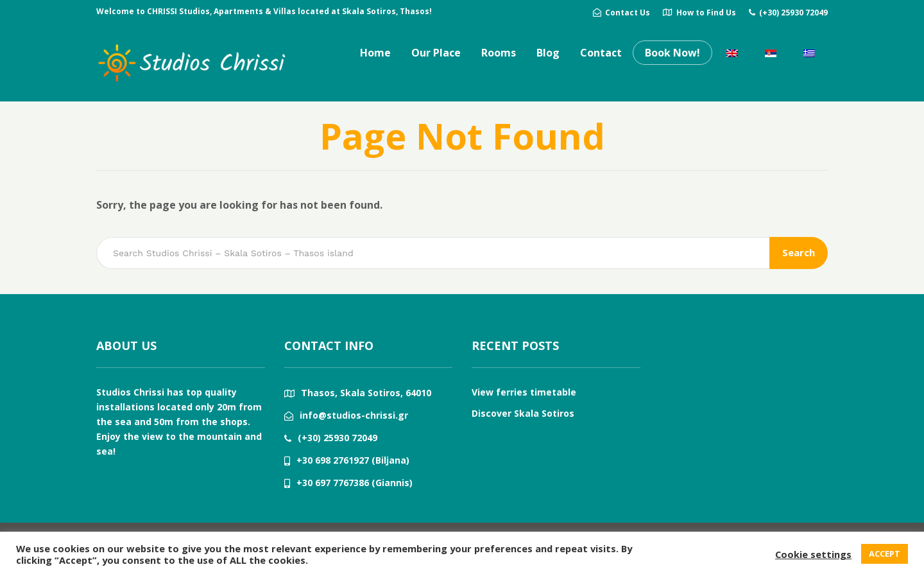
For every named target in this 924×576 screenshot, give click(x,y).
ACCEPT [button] (885, 554)
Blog (548, 53)
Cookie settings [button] (813, 554)
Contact (601, 53)
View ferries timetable (524, 392)
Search (799, 252)
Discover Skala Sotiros (523, 413)
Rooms (499, 53)
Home (375, 53)
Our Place (436, 53)
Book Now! (672, 53)
